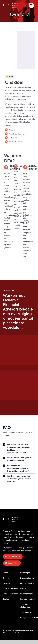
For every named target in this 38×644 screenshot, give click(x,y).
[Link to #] (31, 5)
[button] (19, 449)
